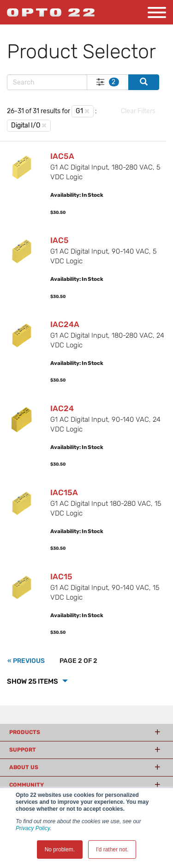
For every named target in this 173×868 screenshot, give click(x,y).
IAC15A (64, 492)
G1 (79, 111)
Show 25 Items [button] (33, 681)
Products (25, 732)
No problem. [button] (60, 850)
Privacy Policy (33, 828)
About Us (24, 767)
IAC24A (65, 324)
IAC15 (61, 577)
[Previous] (26, 661)
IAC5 (60, 240)
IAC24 (62, 408)
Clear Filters (138, 111)
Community (27, 785)
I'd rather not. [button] (112, 850)
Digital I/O (26, 125)
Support (23, 750)
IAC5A (62, 156)
